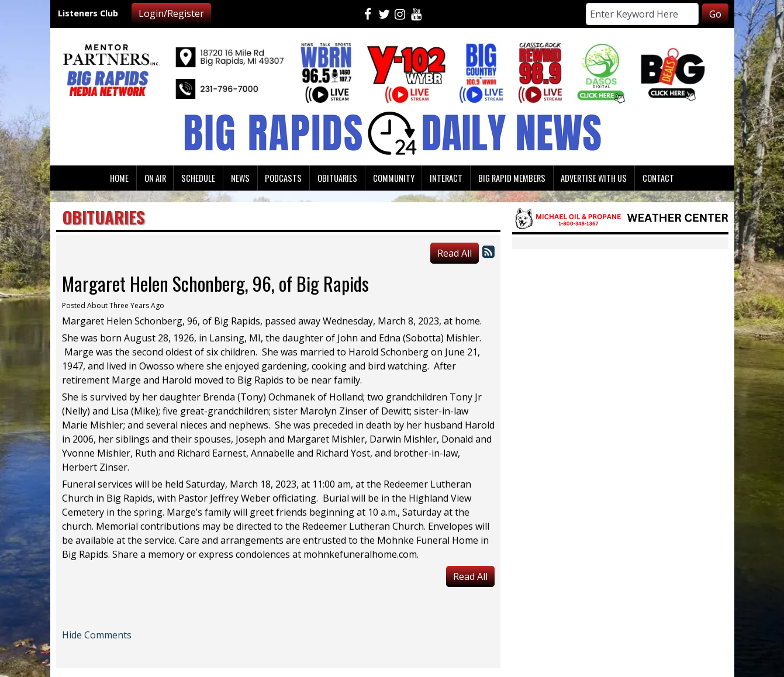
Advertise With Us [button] (594, 178)
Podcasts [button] (283, 178)
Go (715, 14)
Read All (455, 253)
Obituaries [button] (337, 178)
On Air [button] (155, 178)
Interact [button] (446, 178)
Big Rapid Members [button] (512, 178)
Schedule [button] (198, 178)
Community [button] (394, 178)
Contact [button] (658, 178)
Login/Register (171, 13)
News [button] (240, 178)
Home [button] (119, 178)
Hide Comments (97, 635)
